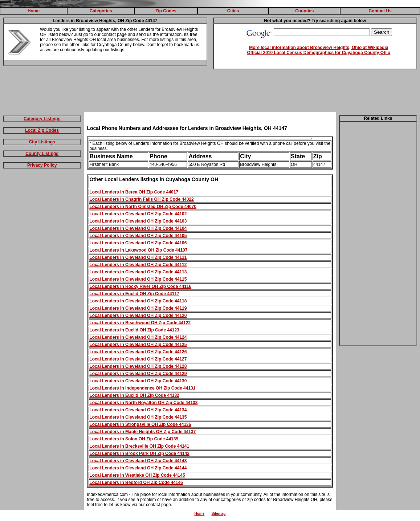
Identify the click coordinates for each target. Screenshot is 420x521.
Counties (304, 11)
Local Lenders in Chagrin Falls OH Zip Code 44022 (141, 199)
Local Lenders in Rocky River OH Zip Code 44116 (140, 286)
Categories (101, 11)
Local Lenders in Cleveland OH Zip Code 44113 (138, 272)
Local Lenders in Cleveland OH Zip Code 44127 (138, 359)
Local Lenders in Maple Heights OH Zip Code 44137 (142, 432)
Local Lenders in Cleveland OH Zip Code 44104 (138, 228)
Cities (233, 11)
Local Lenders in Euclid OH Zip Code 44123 (134, 330)
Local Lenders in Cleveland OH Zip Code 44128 (138, 366)
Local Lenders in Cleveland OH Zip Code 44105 (138, 236)
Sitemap (219, 514)
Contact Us (380, 11)
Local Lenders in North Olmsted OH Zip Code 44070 (143, 207)
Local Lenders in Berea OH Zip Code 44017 (134, 192)
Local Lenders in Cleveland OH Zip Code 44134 (138, 410)
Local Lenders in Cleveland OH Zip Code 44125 (138, 345)
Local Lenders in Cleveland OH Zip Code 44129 (138, 374)
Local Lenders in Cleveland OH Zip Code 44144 (138, 468)
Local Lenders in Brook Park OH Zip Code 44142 (139, 453)
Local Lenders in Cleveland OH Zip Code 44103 (138, 221)
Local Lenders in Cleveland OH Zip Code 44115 (138, 279)
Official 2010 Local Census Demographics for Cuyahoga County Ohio (319, 53)
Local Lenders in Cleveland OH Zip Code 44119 (138, 308)
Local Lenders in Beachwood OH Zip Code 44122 (140, 323)
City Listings (42, 142)
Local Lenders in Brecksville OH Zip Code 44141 (139, 446)
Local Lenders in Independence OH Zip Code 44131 (142, 388)
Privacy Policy (42, 165)
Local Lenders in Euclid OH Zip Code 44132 (134, 395)
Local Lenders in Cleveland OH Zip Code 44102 (138, 214)
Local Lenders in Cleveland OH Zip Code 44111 (138, 257)
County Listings (42, 154)
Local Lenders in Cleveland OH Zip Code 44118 (138, 301)
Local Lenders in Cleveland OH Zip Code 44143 (138, 461)
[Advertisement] (210, 92)
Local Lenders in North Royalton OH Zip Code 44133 (143, 403)
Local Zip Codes (42, 130)
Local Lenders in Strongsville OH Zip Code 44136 (140, 424)
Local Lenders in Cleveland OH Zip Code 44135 (138, 417)
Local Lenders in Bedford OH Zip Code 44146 (136, 483)
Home (34, 11)
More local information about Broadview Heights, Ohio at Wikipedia (319, 48)
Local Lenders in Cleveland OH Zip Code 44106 (138, 243)
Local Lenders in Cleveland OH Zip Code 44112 (138, 265)
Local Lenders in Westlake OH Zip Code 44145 (137, 475)
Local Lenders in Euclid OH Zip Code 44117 (134, 294)
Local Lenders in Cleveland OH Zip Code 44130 (138, 381)
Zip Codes (166, 11)
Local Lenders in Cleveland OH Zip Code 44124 (138, 337)
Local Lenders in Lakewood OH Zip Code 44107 (138, 250)
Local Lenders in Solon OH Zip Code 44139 (134, 439)
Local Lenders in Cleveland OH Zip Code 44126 (138, 352)
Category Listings (42, 119)
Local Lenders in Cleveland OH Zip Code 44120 (138, 316)
